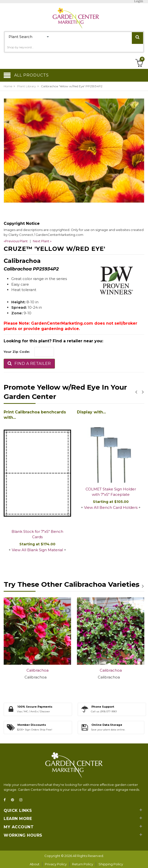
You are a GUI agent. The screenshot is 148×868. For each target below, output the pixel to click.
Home (8, 86)
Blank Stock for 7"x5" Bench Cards (37, 534)
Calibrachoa (37, 670)
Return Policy (83, 864)
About (35, 864)
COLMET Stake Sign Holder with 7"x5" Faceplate (111, 492)
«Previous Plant (16, 241)
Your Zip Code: (17, 352)
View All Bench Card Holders (111, 507)
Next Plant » (42, 241)
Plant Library (27, 86)
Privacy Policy (56, 864)
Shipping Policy (111, 864)
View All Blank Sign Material (37, 550)
